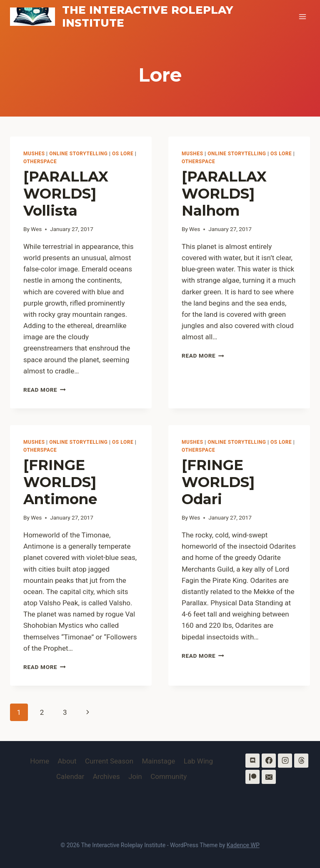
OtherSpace (40, 162)
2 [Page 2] (42, 712)
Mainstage (159, 761)
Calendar (70, 776)
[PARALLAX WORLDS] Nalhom (224, 194)
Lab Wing (198, 761)
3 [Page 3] (65, 712)
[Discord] (252, 761)
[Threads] (301, 761)
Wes (36, 229)
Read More (45, 390)
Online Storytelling (78, 154)
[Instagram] (285, 761)
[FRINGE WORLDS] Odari (218, 482)
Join (135, 776)
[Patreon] (252, 777)
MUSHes (34, 154)
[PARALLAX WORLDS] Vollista (66, 194)
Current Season (109, 761)
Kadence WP (243, 845)
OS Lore (123, 154)
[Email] (269, 777)
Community (169, 776)
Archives (106, 776)
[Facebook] (269, 761)
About (67, 761)
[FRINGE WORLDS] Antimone (60, 482)
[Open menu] (302, 16)
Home (40, 761)
